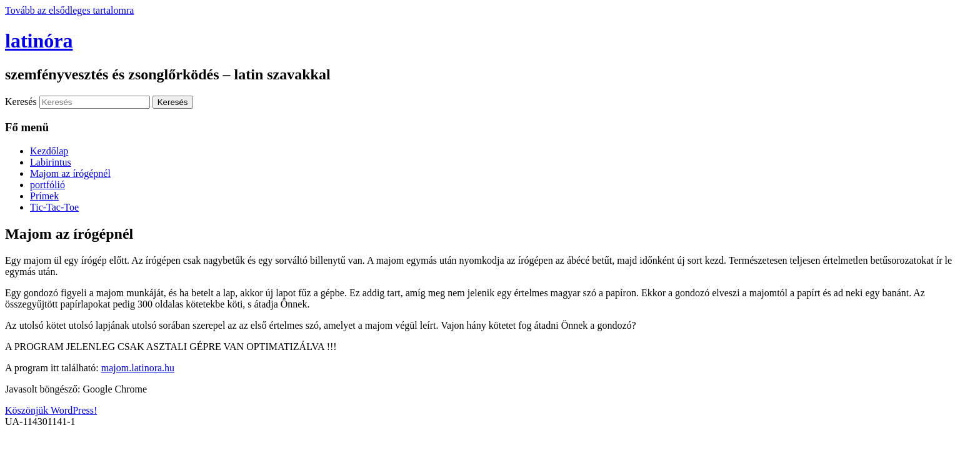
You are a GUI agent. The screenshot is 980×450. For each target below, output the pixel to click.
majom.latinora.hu (138, 368)
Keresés (21, 102)
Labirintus (51, 162)
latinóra (39, 41)
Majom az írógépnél (70, 173)
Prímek (44, 196)
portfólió (47, 185)
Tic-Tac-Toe (54, 207)
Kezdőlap (49, 151)
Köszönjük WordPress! (51, 410)
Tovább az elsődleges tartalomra (69, 10)
